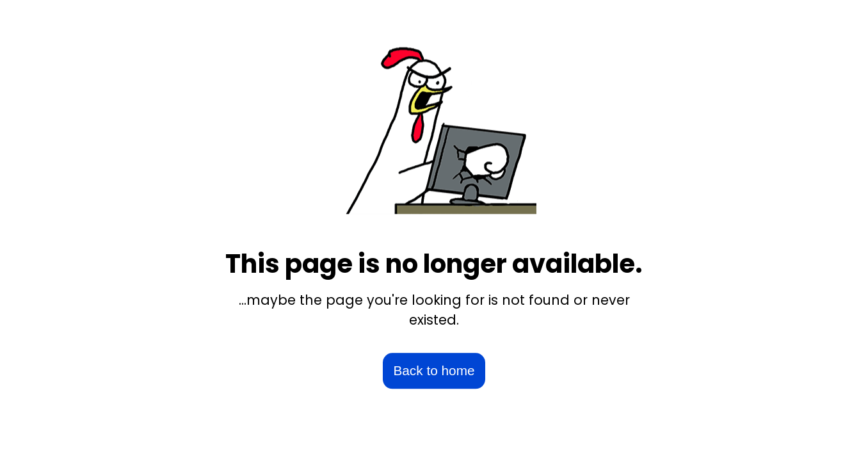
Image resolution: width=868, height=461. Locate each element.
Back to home (434, 371)
